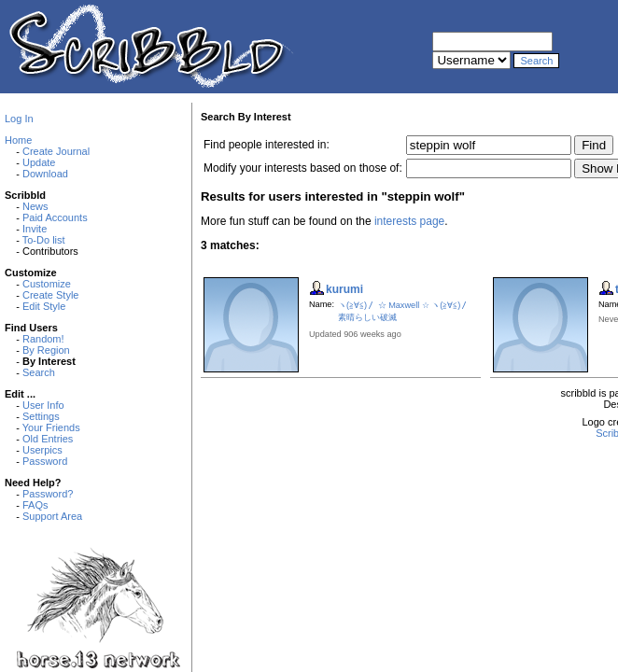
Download (45, 174)
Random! (43, 339)
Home (18, 140)
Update (39, 162)
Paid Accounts (55, 217)
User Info (43, 405)
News (35, 206)
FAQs (35, 505)
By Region (46, 350)
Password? (48, 494)
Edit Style (44, 306)
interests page (409, 221)
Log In (19, 119)
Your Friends (51, 427)
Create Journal (56, 151)
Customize (47, 284)
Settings (41, 416)
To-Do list (44, 240)
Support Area (52, 516)
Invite (35, 229)
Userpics (42, 450)
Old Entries (48, 439)
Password (45, 461)
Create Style (51, 295)
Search (39, 372)
